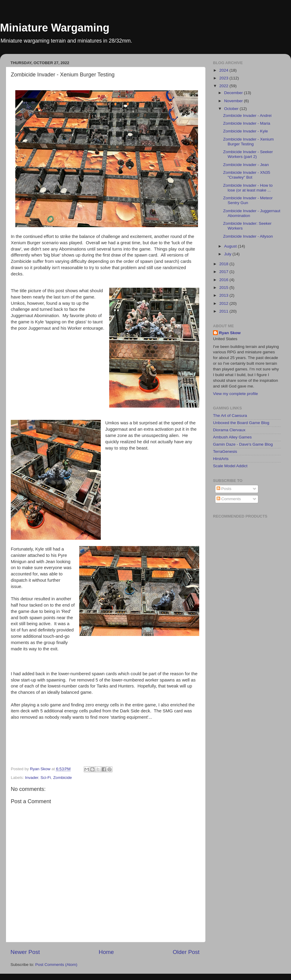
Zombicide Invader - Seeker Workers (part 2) (248, 154)
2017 (224, 272)
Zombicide (62, 778)
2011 (224, 311)
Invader (31, 778)
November (234, 101)
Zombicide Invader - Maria (247, 123)
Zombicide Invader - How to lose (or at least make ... (248, 188)
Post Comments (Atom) (56, 965)
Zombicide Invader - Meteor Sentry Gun (248, 200)
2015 (224, 288)
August (231, 246)
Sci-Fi (46, 778)
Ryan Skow (230, 333)
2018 (224, 264)
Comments (229, 499)
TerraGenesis (225, 451)
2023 (224, 78)
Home (106, 952)
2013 (224, 295)
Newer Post (25, 952)
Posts (224, 489)
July (228, 254)
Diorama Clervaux (229, 430)
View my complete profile (235, 394)
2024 (224, 70)
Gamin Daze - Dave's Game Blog (243, 444)
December (234, 93)
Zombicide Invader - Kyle (246, 131)
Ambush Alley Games (232, 437)
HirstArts (221, 459)
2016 (224, 280)
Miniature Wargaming (55, 28)
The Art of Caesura (230, 416)
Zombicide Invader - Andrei (247, 116)
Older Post (186, 952)
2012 (224, 303)
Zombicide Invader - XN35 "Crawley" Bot (247, 175)
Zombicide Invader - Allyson (248, 236)
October (232, 109)
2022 (224, 86)
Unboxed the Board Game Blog (241, 423)
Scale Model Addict (230, 466)
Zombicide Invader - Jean (246, 165)
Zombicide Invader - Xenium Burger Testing (249, 142)
